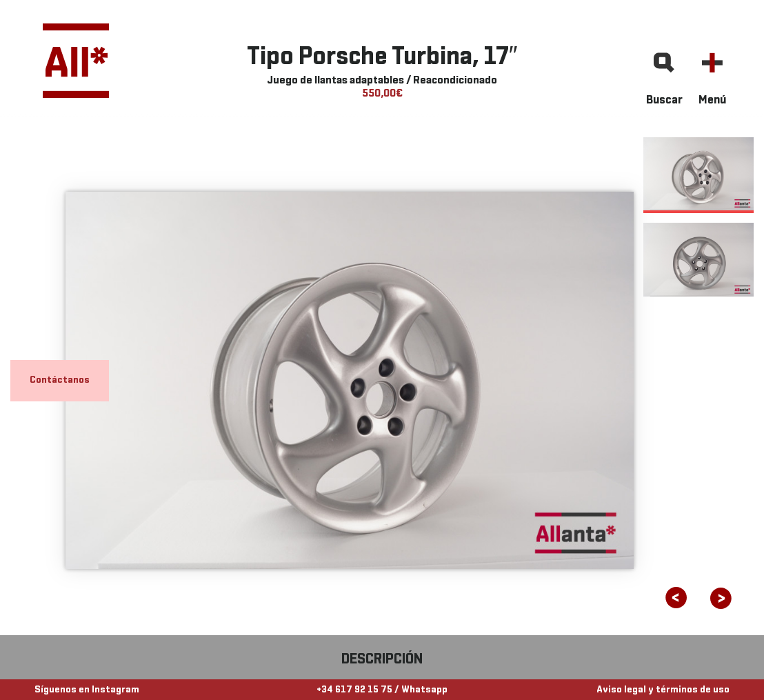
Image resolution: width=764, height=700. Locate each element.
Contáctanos (60, 380)
